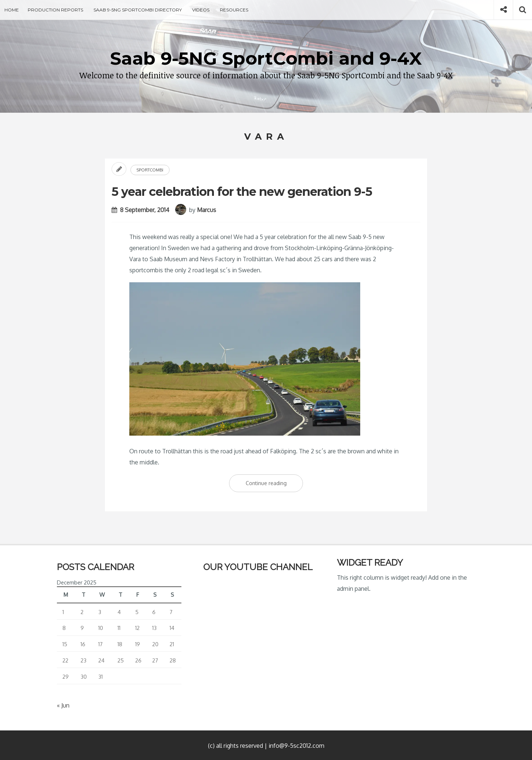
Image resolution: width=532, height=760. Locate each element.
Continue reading (274, 485)
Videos (201, 10)
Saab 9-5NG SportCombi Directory (138, 10)
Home (12, 10)
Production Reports (55, 10)
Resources (234, 10)
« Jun (63, 705)
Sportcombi (150, 170)
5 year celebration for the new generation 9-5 (242, 192)
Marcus (207, 210)
